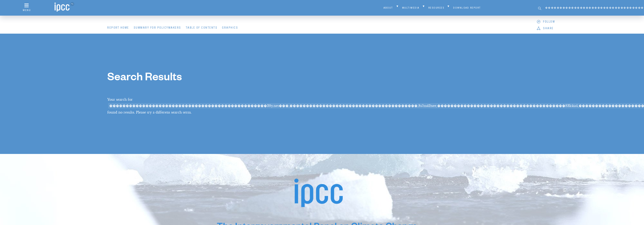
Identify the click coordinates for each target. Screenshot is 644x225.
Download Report (467, 8)
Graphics (230, 28)
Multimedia (411, 8)
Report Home (118, 28)
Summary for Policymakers (157, 28)
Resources (436, 8)
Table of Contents (202, 28)
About (388, 8)
